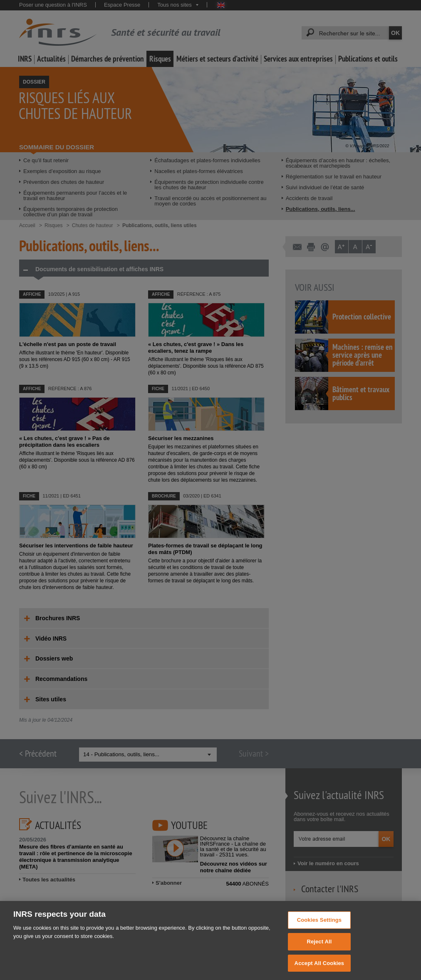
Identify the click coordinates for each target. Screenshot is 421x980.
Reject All (319, 951)
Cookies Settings (319, 929)
